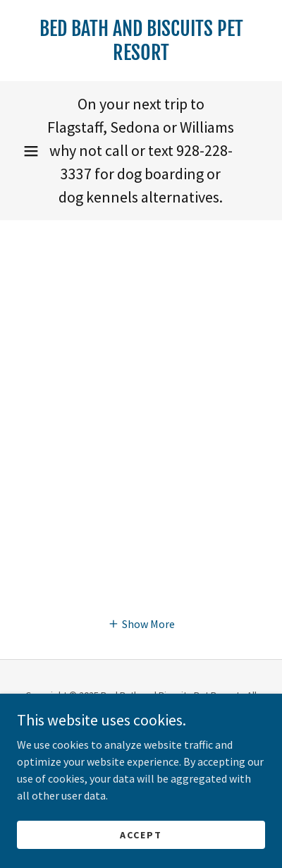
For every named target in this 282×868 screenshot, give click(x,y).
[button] (31, 151)
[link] (141, 41)
